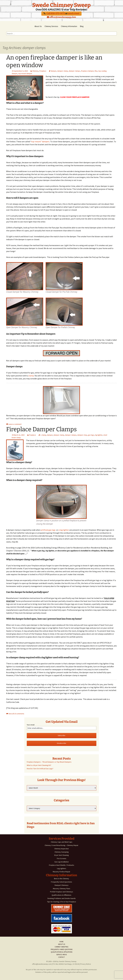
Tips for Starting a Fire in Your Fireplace (62, 902)
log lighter (99, 435)
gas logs (91, 435)
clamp (31, 376)
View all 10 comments (16, 714)
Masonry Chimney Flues (62, 889)
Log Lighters (62, 868)
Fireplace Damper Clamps (41, 429)
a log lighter (64, 530)
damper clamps (74, 71)
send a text (74, 13)
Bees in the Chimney (61, 879)
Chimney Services (51, 26)
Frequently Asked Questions (61, 882)
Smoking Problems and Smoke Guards (61, 898)
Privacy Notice (86, 964)
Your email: (31, 725)
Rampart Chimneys (62, 885)
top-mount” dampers (40, 141)
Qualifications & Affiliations (61, 895)
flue (96, 71)
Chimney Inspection (61, 849)
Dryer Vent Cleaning (61, 855)
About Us (38, 26)
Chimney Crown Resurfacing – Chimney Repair (61, 845)
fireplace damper (87, 71)
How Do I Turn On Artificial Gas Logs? (40, 769)
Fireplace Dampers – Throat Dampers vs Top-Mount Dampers (49, 762)
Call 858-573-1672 (56, 13)
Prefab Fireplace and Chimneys (62, 892)
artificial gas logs (48, 530)
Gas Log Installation (62, 862)
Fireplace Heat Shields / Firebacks (62, 865)
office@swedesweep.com (61, 17)
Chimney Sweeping (62, 852)
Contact (61, 957)
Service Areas (62, 955)
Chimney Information (69, 26)
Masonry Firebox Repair (61, 872)
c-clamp (43, 435)
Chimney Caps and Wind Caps (62, 842)
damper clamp (63, 71)
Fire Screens (62, 858)
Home (61, 942)
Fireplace (43, 71)
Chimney (35, 71)
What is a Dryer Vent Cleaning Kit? (39, 765)
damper (54, 71)
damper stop (82, 435)
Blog (82, 26)
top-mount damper (25, 74)
